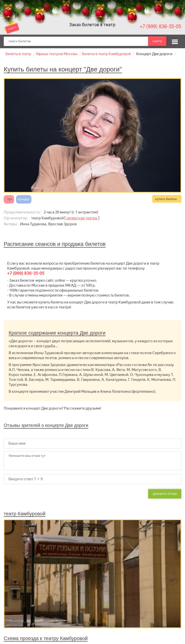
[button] (175, 41)
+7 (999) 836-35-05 (161, 26)
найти (157, 41)
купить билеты (166, 199)
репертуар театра (82, 218)
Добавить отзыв (165, 494)
